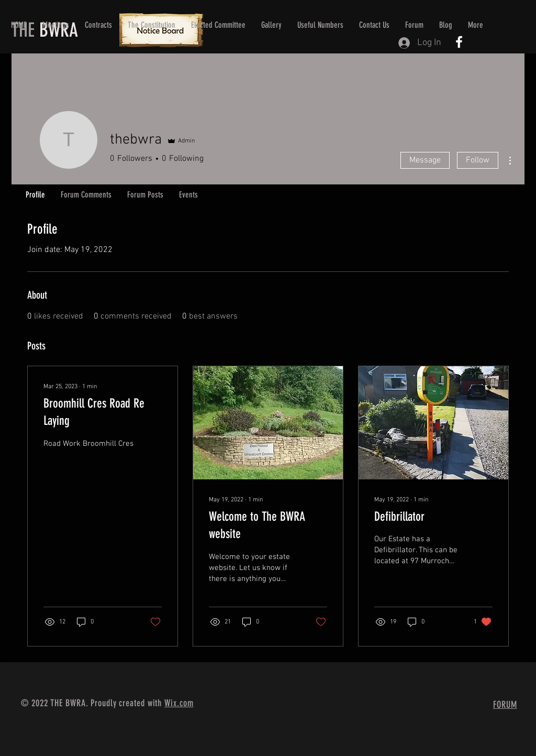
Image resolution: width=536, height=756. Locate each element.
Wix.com (179, 703)
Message (425, 160)
